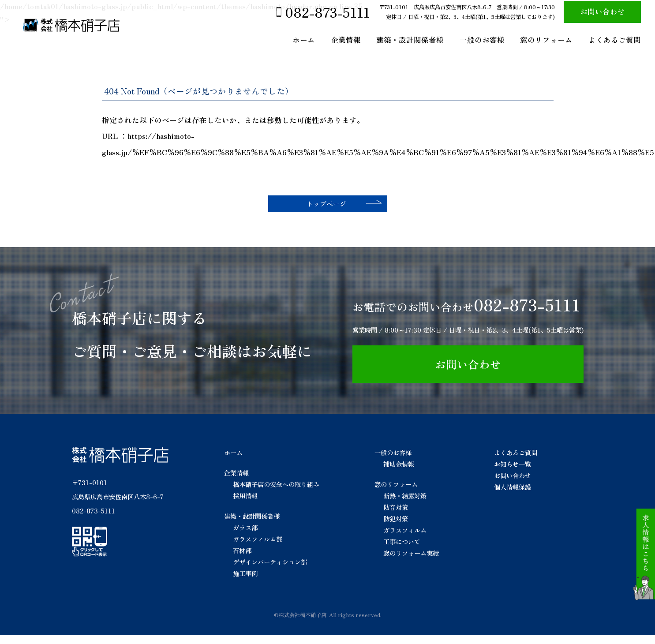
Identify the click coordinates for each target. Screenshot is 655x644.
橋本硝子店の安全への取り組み (276, 492)
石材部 (242, 559)
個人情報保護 (513, 495)
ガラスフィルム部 (258, 547)
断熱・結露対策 (405, 504)
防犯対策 (396, 527)
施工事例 (245, 582)
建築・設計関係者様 (410, 40)
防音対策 (396, 515)
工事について (402, 550)
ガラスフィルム (405, 538)
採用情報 (245, 504)
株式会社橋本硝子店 (303, 623)
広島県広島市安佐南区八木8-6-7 (118, 505)
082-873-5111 (327, 12)
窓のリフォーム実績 (411, 561)
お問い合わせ (603, 11)
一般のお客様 (482, 40)
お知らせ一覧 (513, 472)
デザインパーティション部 (270, 570)
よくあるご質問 (615, 40)
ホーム (304, 40)
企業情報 (346, 40)
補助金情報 (399, 472)
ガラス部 (245, 536)
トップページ (321, 208)
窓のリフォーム (546, 40)
